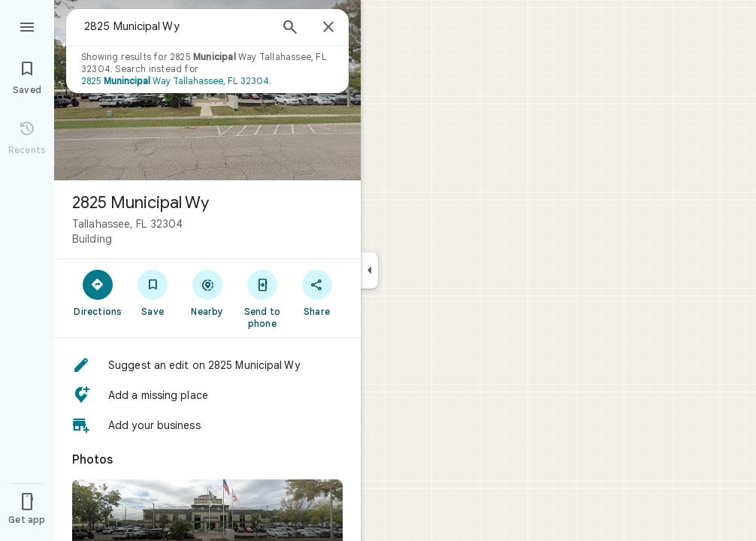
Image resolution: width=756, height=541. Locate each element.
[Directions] (98, 292)
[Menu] (27, 26)
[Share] (317, 292)
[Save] (153, 292)
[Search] (290, 29)
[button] (207, 365)
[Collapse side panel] (369, 270)
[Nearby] (208, 292)
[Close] (328, 28)
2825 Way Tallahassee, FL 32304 (175, 81)
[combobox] (177, 26)
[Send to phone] (262, 298)
